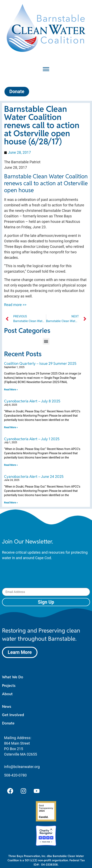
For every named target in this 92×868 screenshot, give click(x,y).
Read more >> (15, 305)
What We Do (13, 677)
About (7, 694)
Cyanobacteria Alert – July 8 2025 (32, 401)
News (7, 706)
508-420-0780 (15, 775)
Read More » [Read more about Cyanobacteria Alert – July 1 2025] (11, 465)
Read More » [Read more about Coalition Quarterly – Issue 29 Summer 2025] (11, 390)
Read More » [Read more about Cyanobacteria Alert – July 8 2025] (11, 427)
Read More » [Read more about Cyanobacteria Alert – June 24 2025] (11, 503)
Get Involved (13, 715)
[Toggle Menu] (46, 69)
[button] (46, 341)
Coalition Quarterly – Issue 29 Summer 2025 (40, 363)
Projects (9, 686)
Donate (8, 723)
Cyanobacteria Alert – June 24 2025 (34, 476)
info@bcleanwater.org (22, 767)
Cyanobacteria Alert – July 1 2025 (32, 439)
